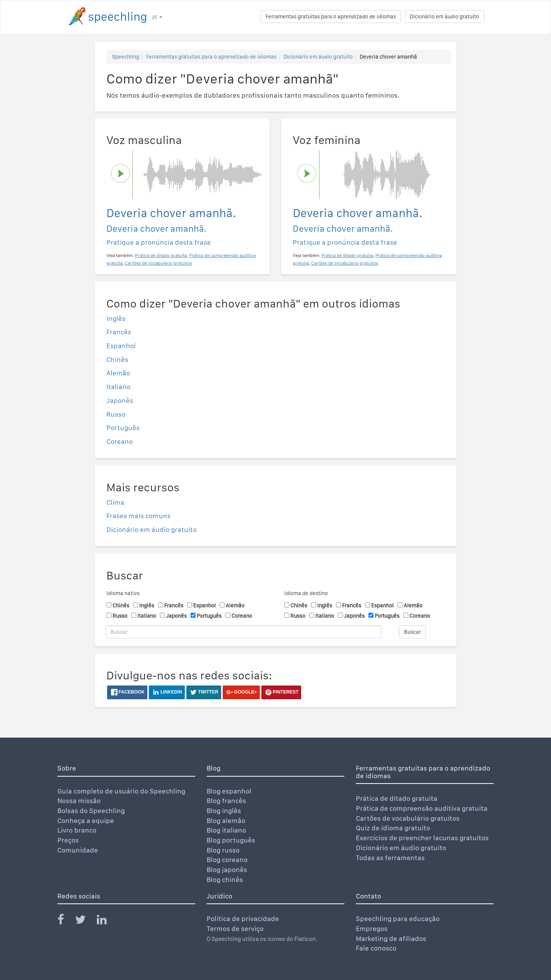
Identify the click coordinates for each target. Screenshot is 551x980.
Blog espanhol (229, 791)
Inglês (116, 318)
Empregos (372, 928)
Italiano (118, 387)
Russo (116, 414)
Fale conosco (376, 948)
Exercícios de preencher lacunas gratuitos (422, 838)
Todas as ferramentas (390, 858)
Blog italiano (226, 830)
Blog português (231, 840)
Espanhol (121, 346)
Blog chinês (225, 879)
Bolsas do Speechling (91, 811)
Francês (119, 332)
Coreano (120, 441)
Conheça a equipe (86, 820)
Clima (115, 502)
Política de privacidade (243, 919)
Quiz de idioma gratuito (393, 828)
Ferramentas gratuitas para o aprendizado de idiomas (331, 16)
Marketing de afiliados (391, 938)
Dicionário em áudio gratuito (444, 16)
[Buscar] (243, 632)
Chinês (117, 359)
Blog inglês (224, 811)
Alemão (118, 373)
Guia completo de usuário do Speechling (121, 791)
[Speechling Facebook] (65, 921)
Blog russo (223, 850)
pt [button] (157, 17)
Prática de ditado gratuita (397, 798)
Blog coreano (227, 860)
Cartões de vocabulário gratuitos (408, 818)
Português (123, 428)
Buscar (412, 632)
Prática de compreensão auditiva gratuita (422, 808)
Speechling (126, 57)
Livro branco (77, 830)
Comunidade (78, 850)
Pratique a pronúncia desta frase (159, 242)
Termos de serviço (235, 928)
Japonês (120, 400)
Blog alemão (226, 820)
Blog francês (226, 801)
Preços (68, 840)
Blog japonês (227, 870)
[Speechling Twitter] (85, 921)
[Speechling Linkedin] (107, 921)
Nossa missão (79, 801)
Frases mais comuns (139, 516)
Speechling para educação (398, 919)
